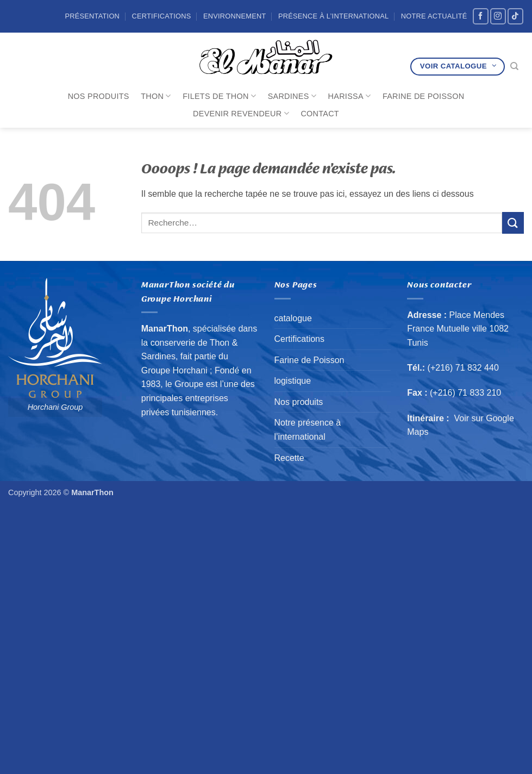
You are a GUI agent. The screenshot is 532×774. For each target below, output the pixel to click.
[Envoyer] (513, 223)
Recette (289, 458)
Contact (320, 114)
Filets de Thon (219, 96)
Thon (156, 96)
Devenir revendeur (241, 113)
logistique (293, 381)
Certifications (161, 16)
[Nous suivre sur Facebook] (481, 16)
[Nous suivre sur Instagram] (498, 16)
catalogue (293, 318)
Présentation (92, 16)
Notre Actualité (434, 16)
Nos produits (99, 96)
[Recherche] (514, 66)
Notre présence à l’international (308, 430)
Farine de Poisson (423, 96)
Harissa (350, 96)
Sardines (292, 96)
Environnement (235, 16)
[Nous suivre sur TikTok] (515, 16)
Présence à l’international (333, 16)
